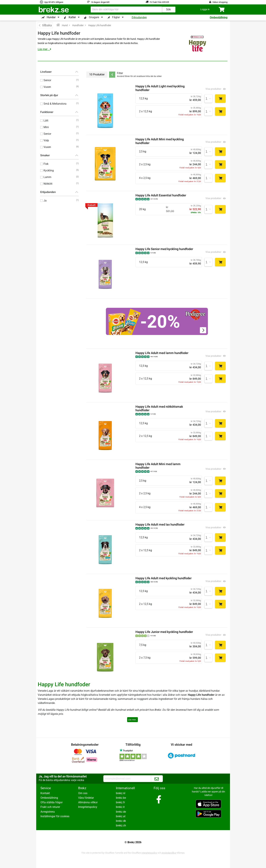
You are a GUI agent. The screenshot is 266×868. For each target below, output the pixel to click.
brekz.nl (121, 793)
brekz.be (121, 798)
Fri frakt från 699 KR (159, 2)
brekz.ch (121, 825)
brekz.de (121, 812)
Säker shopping (220, 2)
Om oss (83, 793)
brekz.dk (121, 821)
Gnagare (94, 17)
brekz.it (120, 807)
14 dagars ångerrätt (100, 2)
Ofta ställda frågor (52, 802)
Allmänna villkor (88, 802)
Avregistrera (48, 812)
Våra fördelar (86, 798)
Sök (168, 9)
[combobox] (126, 10)
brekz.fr (120, 802)
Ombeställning (219, 17)
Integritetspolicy (88, 807)
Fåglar (116, 17)
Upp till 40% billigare (54, 2)
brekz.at (121, 816)
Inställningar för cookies (55, 816)
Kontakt (45, 793)
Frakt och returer (50, 807)
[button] (205, 9)
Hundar (51, 17)
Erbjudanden (139, 17)
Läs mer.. (132, 720)
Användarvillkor (169, 853)
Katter (72, 17)
